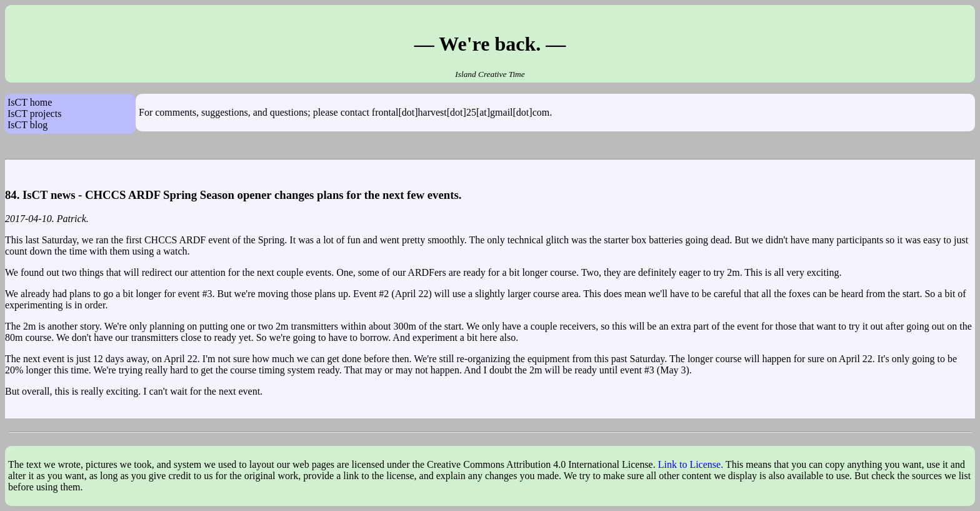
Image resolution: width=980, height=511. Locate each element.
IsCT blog (27, 125)
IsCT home (30, 102)
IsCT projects (34, 114)
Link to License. (691, 464)
